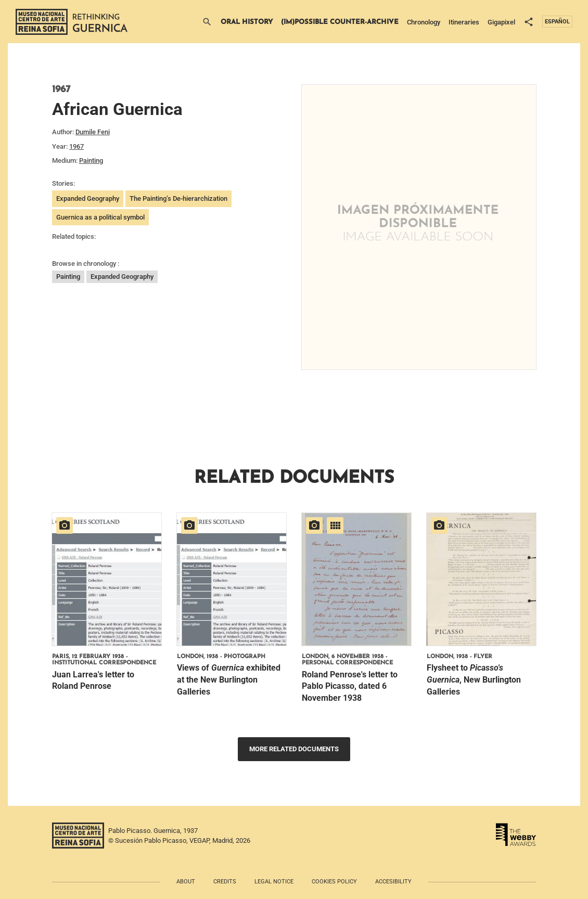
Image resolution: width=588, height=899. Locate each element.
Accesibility (393, 882)
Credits (225, 882)
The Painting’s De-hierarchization (178, 198)
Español (557, 22)
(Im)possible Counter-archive (340, 22)
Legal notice (274, 882)
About (186, 882)
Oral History (247, 22)
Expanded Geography (88, 198)
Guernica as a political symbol (100, 217)
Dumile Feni (93, 132)
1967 (76, 146)
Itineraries (464, 22)
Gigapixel (501, 22)
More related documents (294, 749)
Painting (91, 160)
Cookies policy (334, 882)
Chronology (424, 22)
